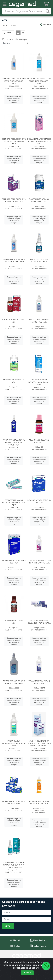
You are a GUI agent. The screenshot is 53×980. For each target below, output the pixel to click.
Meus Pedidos (38, 940)
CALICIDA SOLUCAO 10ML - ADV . (14, 321)
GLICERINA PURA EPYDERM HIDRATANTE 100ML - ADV (39, 561)
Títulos (15, 946)
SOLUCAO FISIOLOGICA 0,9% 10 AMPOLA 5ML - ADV (14, 200)
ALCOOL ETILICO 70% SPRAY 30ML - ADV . (39, 261)
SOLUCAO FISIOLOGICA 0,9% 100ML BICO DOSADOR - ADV (14, 81)
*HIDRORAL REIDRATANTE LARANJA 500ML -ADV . (39, 802)
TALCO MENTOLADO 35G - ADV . (14, 381)
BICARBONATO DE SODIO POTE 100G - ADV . (39, 200)
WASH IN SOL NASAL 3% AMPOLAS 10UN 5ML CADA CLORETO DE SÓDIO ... (39, 743)
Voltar (45, 25)
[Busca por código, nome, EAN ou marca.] (24, 11)
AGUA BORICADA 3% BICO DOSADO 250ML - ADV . (14, 682)
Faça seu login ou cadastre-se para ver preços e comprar (14, 99)
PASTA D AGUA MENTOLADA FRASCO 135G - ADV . (14, 743)
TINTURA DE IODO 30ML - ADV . (14, 622)
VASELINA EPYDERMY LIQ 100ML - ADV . (39, 682)
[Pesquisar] (48, 11)
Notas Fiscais (38, 946)
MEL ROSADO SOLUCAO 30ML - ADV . (39, 441)
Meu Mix (15, 940)
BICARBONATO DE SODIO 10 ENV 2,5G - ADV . (14, 802)
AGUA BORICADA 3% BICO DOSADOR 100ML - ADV (14, 261)
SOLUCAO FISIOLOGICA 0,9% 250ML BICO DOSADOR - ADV (14, 141)
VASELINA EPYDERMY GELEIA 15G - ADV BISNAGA (39, 622)
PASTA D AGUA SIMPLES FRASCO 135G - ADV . (39, 321)
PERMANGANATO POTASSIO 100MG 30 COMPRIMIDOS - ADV (39, 141)
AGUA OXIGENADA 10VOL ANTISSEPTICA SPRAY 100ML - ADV (14, 442)
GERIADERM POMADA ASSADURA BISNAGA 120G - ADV (14, 503)
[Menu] (5, 4)
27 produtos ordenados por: (15, 39)
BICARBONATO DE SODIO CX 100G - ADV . (14, 561)
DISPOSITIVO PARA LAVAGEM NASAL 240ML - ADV (39, 382)
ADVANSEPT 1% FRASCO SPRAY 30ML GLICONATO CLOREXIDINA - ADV (14, 865)
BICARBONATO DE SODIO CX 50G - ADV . (39, 501)
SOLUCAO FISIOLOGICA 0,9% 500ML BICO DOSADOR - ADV (39, 81)
